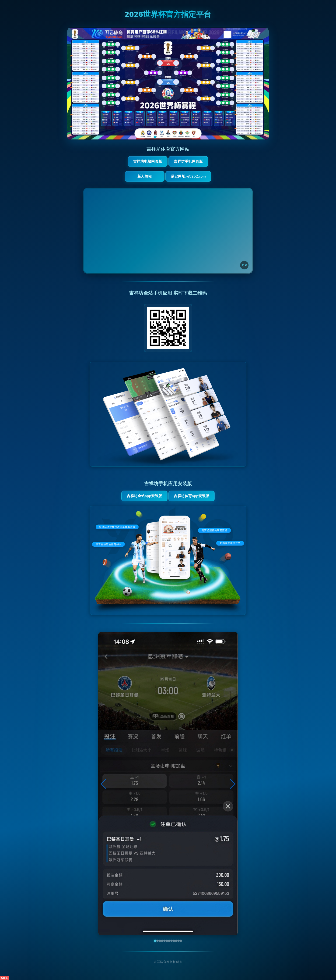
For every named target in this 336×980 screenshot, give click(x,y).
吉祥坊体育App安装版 (191, 496)
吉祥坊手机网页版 (188, 161)
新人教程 (145, 176)
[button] (104, 784)
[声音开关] (244, 265)
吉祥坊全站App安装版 (144, 496)
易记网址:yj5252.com (188, 176)
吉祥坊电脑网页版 (148, 161)
